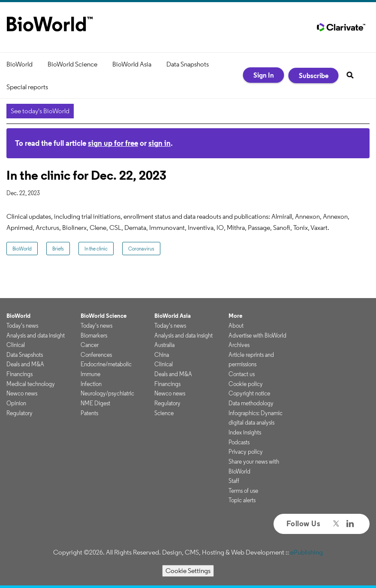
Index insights (245, 432)
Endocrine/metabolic (106, 364)
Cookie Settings (188, 571)
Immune (90, 374)
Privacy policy (246, 452)
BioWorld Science (72, 64)
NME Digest (95, 403)
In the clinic (96, 249)
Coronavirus (141, 249)
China (162, 355)
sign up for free (113, 143)
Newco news (22, 393)
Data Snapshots (188, 64)
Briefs (58, 249)
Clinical (16, 345)
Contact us (242, 374)
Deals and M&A (25, 364)
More (235, 316)
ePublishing (307, 552)
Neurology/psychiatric (107, 393)
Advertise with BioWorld (257, 335)
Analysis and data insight (36, 335)
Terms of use (243, 491)
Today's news (22, 326)
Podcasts (239, 442)
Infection (91, 384)
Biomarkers (94, 335)
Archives (239, 345)
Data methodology (251, 403)
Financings (20, 374)
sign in (159, 143)
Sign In (264, 75)
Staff (234, 481)
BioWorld (20, 64)
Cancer (90, 345)
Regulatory (20, 413)
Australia (164, 345)
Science (164, 413)
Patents (89, 413)
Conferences (96, 355)
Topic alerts (242, 500)
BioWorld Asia (132, 64)
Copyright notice (249, 393)
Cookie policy (246, 384)
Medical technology (31, 384)
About (236, 326)
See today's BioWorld (40, 111)
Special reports (27, 87)
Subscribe (314, 75)
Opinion (16, 403)
